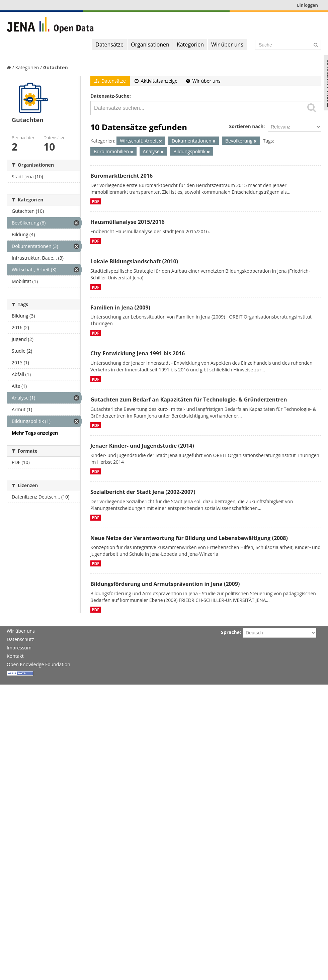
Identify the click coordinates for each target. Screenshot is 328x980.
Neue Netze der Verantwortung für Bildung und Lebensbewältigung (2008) (189, 538)
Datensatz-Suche (110, 96)
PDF (96, 201)
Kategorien (190, 44)
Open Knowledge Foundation (38, 664)
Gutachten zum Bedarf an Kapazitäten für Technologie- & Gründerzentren (189, 399)
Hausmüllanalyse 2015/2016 (128, 222)
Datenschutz (20, 639)
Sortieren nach (246, 126)
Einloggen (307, 5)
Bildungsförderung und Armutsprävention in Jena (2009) (165, 584)
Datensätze (109, 44)
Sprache (230, 632)
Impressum (19, 648)
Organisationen (150, 44)
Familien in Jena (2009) (120, 307)
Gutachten (56, 67)
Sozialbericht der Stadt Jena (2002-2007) (143, 492)
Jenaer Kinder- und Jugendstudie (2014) (142, 446)
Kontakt (15, 656)
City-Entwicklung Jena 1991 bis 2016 (138, 353)
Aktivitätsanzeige (156, 81)
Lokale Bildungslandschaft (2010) (134, 261)
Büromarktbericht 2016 (121, 176)
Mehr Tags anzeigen (35, 433)
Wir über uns (227, 44)
